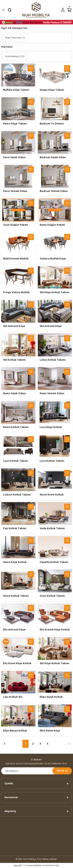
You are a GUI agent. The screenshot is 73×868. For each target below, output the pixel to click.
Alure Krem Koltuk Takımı (52, 495)
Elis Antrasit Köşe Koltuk (14, 630)
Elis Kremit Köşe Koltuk (55, 630)
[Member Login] (63, 10)
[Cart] (69, 10)
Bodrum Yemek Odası (54, 191)
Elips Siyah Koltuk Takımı (51, 697)
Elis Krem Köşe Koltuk (17, 663)
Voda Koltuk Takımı (52, 528)
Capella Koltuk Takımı (54, 562)
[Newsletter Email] (36, 771)
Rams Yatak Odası (15, 393)
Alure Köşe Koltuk (15, 562)
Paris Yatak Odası (14, 157)
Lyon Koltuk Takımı (16, 461)
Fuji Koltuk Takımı (15, 528)
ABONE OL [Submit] (62, 771)
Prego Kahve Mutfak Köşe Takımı (16, 293)
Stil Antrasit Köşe (14, 326)
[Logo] (36, 10)
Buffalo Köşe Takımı (16, 90)
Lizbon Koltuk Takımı (17, 495)
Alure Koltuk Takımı (16, 596)
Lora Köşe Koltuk (51, 427)
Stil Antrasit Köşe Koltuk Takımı (51, 326)
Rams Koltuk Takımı (16, 427)
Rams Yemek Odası (52, 393)
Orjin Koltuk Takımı (52, 596)
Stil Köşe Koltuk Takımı (55, 292)
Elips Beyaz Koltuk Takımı (15, 731)
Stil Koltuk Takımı (14, 360)
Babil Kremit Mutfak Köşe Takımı (16, 259)
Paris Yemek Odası (15, 191)
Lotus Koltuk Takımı (53, 360)
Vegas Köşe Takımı (52, 90)
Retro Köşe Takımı (15, 124)
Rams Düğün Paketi (52, 225)
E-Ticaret (29, 866)
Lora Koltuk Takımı (52, 461)
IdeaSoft (18, 865)
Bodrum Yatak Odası (53, 157)
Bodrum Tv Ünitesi (52, 124)
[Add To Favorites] (31, 68)
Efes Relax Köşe (50, 731)
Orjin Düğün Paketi (16, 225)
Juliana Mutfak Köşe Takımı (53, 259)
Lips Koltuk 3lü (13, 697)
